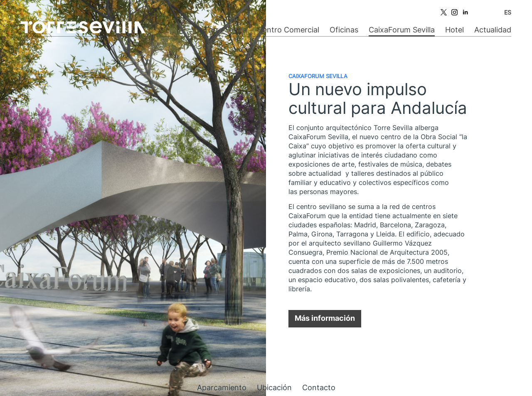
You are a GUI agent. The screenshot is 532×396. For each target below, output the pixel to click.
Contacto (319, 387)
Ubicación (274, 387)
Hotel (454, 30)
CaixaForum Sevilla (402, 30)
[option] (133, 198)
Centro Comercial (288, 30)
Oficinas (344, 30)
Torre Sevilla (225, 30)
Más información (325, 318)
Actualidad (493, 30)
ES (508, 12)
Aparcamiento (222, 387)
